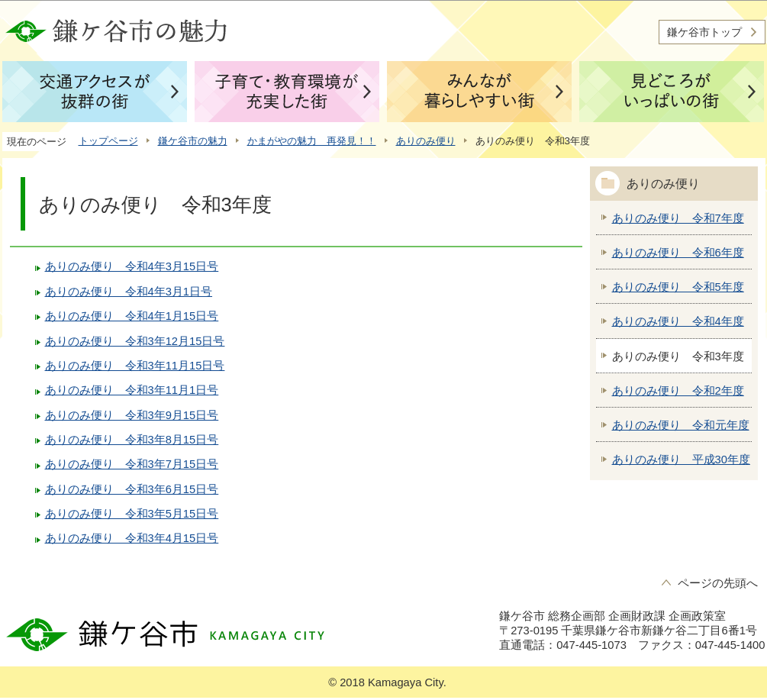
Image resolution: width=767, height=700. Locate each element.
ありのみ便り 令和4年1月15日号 (132, 316)
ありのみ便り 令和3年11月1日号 (132, 390)
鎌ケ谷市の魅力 (193, 141)
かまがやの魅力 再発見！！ (312, 141)
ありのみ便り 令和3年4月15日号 (132, 538)
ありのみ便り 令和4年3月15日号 (132, 266)
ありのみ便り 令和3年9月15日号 (132, 415)
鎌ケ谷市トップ (704, 32)
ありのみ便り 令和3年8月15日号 (132, 440)
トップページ (108, 141)
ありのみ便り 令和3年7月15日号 (132, 464)
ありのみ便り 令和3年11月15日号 (135, 366)
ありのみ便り (426, 141)
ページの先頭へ (718, 583)
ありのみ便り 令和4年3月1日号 (129, 292)
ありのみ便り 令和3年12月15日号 (135, 341)
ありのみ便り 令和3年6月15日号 (132, 489)
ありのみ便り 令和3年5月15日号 (132, 514)
